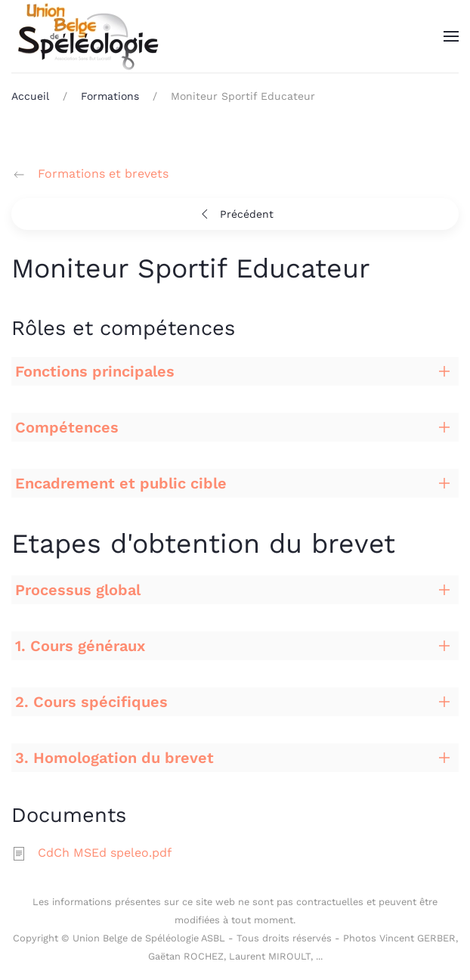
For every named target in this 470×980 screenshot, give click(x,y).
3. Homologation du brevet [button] (114, 758)
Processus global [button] (78, 590)
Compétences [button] (67, 427)
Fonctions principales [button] (95, 371)
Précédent (235, 214)
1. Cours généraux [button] (80, 646)
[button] (451, 36)
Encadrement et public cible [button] (121, 483)
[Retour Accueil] (87, 36)
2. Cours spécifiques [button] (91, 702)
